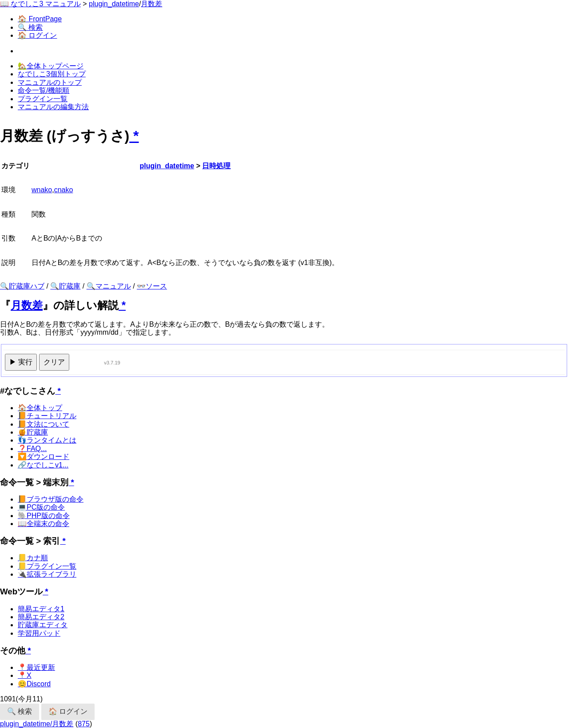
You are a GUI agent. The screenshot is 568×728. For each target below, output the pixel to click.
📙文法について (44, 424)
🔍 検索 (30, 27)
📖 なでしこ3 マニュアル (40, 4)
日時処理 (216, 166)
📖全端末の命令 (44, 524)
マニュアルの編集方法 (53, 107)
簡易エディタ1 (41, 609)
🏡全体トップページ (51, 66)
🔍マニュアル (109, 286)
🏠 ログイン (37, 35)
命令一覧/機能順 (44, 90)
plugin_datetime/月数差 (37, 724)
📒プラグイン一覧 (47, 566)
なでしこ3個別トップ (52, 74)
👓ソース (152, 286)
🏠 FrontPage (40, 19)
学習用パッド (39, 633)
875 (84, 724)
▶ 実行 (21, 362)
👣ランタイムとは (47, 440)
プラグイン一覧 (43, 99)
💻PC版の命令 (41, 507)
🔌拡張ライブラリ (47, 574)
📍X (25, 675)
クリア (54, 362)
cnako (64, 190)
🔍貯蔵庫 (65, 286)
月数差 (151, 4)
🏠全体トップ (40, 408)
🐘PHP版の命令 (44, 516)
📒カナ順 (33, 558)
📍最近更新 (36, 667)
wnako (42, 190)
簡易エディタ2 (41, 617)
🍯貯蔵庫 (33, 432)
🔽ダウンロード (44, 457)
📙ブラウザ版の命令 (51, 499)
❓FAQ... (32, 449)
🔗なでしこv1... (43, 465)
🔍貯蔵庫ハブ (22, 286)
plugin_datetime (114, 4)
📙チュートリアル (47, 416)
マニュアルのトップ (50, 82)
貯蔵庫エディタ (43, 625)
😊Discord (34, 684)
